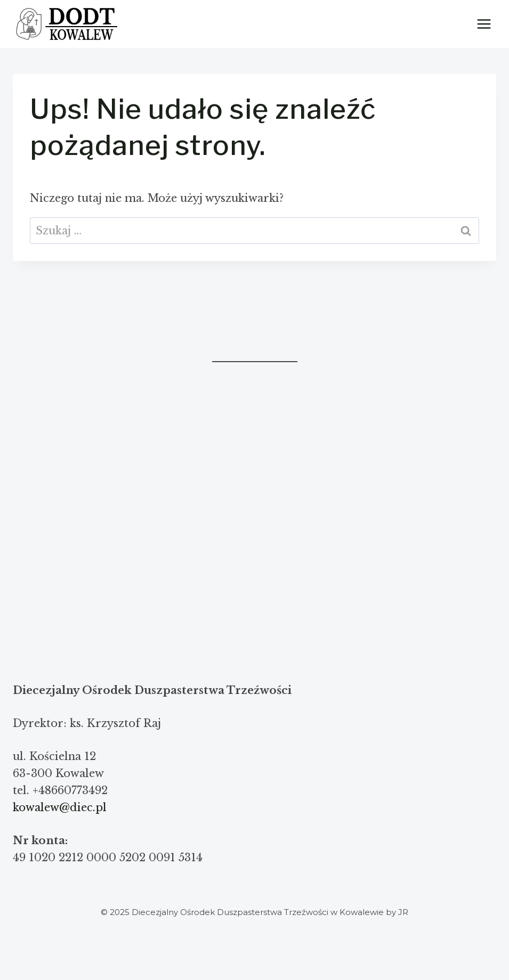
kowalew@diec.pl (60, 807)
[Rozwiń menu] (484, 24)
